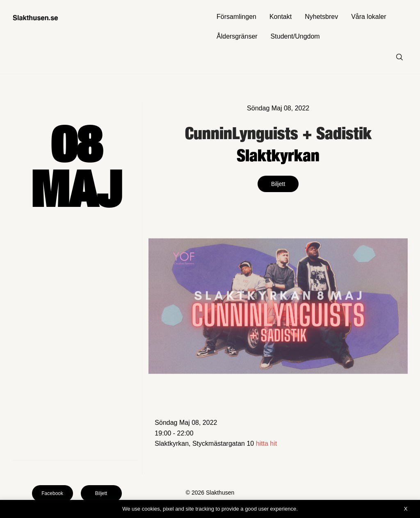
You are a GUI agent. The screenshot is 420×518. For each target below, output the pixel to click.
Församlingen (236, 17)
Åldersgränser (237, 36)
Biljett (278, 184)
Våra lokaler (369, 17)
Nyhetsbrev (321, 17)
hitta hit (267, 444)
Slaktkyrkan (278, 155)
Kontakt (281, 17)
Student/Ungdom (295, 36)
